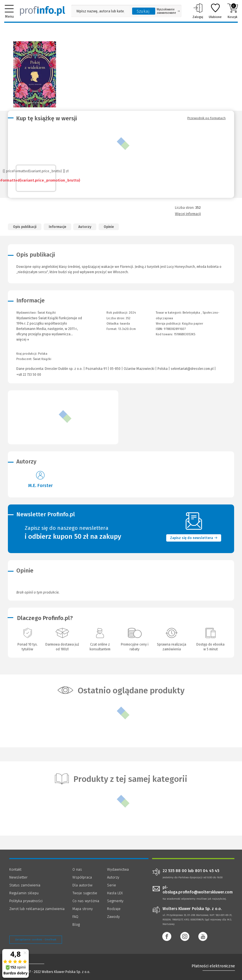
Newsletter (18, 877)
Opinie (109, 227)
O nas (77, 869)
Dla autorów (82, 885)
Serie (112, 885)
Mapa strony (83, 909)
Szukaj (143, 11)
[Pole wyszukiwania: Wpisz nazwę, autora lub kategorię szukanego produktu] (100, 11)
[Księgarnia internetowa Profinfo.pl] (43, 11)
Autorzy (85, 227)
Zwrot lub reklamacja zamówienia (37, 909)
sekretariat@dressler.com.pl (192, 369)
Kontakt (15, 869)
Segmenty (115, 901)
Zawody (113, 917)
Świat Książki (42, 359)
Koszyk (233, 11)
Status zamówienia (25, 885)
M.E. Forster (40, 486)
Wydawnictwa (118, 869)
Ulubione (215, 11)
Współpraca (82, 877)
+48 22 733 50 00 (29, 375)
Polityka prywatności (26, 901)
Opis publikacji (25, 227)
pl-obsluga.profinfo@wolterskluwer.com (198, 890)
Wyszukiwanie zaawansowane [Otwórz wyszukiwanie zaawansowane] (168, 11)
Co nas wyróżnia (86, 901)
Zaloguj (198, 11)
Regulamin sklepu (24, 893)
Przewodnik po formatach (207, 118)
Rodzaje (114, 909)
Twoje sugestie (85, 893)
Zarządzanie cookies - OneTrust (36, 940)
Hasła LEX (115, 893)
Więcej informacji (188, 214)
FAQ (75, 917)
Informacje (57, 227)
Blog (76, 924)
